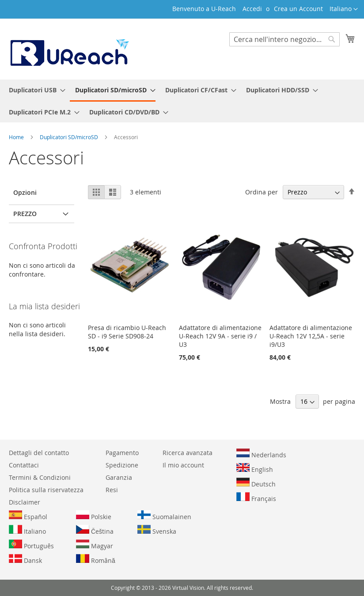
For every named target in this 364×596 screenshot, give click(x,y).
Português (31, 545)
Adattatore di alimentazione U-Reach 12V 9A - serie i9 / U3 (220, 336)
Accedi (252, 9)
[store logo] (69, 49)
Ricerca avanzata (188, 453)
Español (28, 516)
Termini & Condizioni (40, 477)
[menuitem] (34, 90)
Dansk (25, 559)
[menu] (182, 101)
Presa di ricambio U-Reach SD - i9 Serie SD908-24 (127, 332)
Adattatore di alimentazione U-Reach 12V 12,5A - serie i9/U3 (311, 336)
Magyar (95, 545)
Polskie (94, 516)
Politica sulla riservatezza (46, 490)
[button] (344, 9)
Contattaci (24, 465)
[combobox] (284, 39)
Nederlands (261, 454)
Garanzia (119, 477)
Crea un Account (298, 9)
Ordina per (262, 192)
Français (256, 497)
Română (96, 559)
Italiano (27, 530)
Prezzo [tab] (25, 214)
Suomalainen (164, 516)
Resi (112, 490)
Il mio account (183, 465)
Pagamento (122, 453)
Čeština (95, 530)
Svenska (157, 530)
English (255, 468)
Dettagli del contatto (39, 453)
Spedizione (122, 465)
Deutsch (256, 483)
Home (17, 137)
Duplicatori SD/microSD (70, 137)
